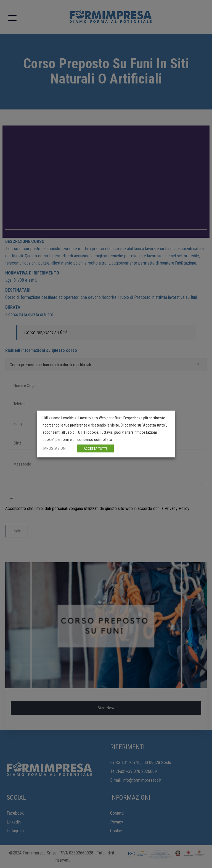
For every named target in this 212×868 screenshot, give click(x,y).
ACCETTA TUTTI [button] (95, 449)
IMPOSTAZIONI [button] (54, 448)
